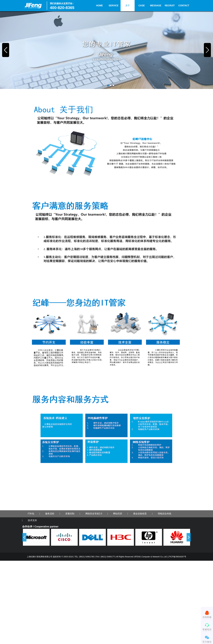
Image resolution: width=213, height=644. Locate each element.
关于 (128, 6)
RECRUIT (170, 6)
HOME (99, 6)
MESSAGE (156, 6)
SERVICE (114, 6)
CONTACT (184, 6)
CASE (142, 6)
